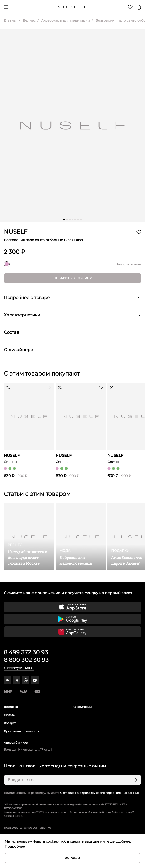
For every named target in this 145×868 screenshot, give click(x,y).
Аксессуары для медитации (65, 20)
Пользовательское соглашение (27, 828)
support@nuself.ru (19, 668)
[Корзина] (139, 7)
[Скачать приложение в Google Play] (72, 619)
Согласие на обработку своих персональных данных (99, 793)
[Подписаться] (135, 780)
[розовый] (7, 264)
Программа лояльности (22, 731)
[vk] (8, 680)
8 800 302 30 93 (26, 660)
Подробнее (15, 846)
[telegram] (17, 680)
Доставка (11, 707)
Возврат (10, 723)
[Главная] (73, 7)
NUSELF (16, 232)
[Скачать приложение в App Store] (72, 607)
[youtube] (35, 680)
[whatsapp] (26, 680)
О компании (82, 707)
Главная (11, 20)
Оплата (9, 715)
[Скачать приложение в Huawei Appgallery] (72, 632)
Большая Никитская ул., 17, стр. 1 (28, 749)
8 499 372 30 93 (26, 652)
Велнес (29, 20)
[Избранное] (130, 7)
